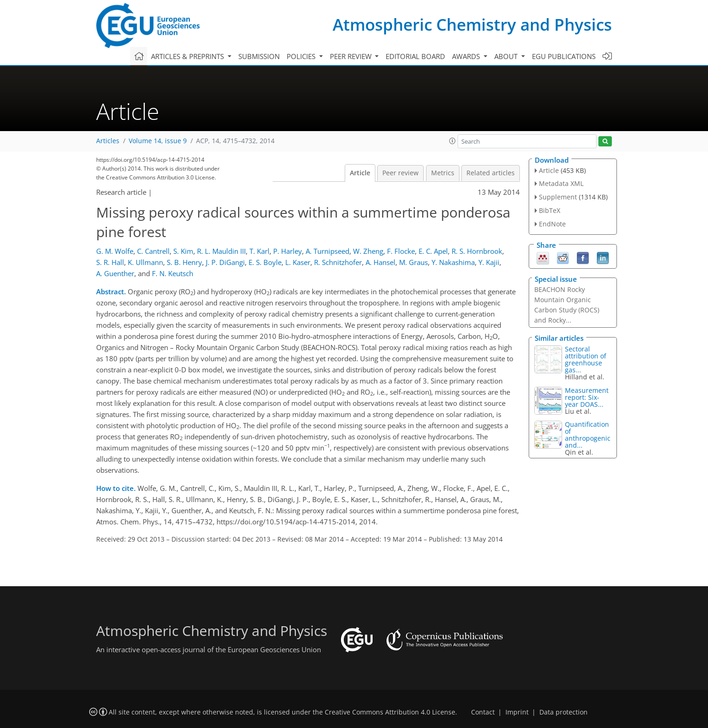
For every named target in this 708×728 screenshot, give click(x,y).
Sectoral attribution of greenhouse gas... (586, 359)
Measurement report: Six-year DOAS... (587, 397)
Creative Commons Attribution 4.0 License (390, 712)
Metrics (443, 173)
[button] (452, 141)
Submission (259, 56)
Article (360, 173)
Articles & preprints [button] (188, 56)
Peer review (400, 173)
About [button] (507, 56)
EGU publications (564, 56)
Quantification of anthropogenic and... (588, 435)
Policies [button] (302, 56)
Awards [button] (467, 56)
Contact (483, 712)
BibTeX (550, 210)
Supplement (558, 197)
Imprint (517, 712)
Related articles (491, 173)
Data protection (564, 712)
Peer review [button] (352, 56)
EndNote (552, 224)
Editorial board (415, 56)
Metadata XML (561, 183)
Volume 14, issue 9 (158, 141)
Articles (108, 141)
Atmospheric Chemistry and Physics (472, 24)
